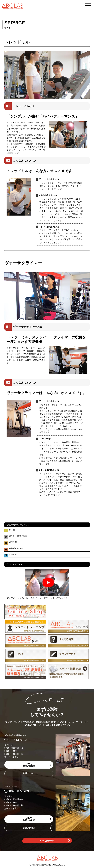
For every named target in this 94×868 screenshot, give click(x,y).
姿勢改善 (13, 542)
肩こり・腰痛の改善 (18, 536)
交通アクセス (29, 773)
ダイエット (14, 530)
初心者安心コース (17, 548)
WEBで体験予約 (47, 841)
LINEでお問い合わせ (29, 765)
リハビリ (13, 554)
